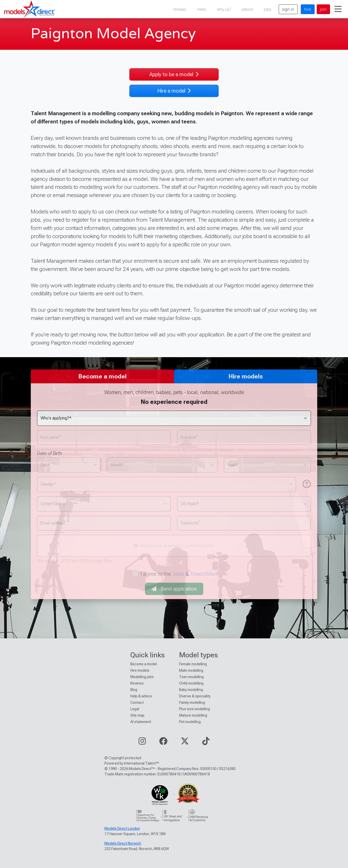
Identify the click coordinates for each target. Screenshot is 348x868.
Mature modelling (193, 715)
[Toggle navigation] (338, 9)
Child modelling (191, 683)
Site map (137, 715)
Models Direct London (122, 828)
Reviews (137, 683)
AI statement (141, 722)
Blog (134, 690)
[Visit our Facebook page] (163, 743)
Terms (178, 574)
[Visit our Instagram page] (142, 743)
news (202, 9)
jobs (268, 9)
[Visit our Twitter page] (185, 743)
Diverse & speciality (195, 696)
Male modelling (191, 670)
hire (308, 9)
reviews (180, 9)
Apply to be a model (174, 74)
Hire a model (174, 91)
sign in (288, 9)
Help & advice (141, 696)
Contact (137, 703)
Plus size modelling (195, 709)
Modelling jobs (142, 677)
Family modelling (192, 703)
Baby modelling (191, 690)
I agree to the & (178, 574)
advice (247, 9)
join (323, 9)
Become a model (144, 664)
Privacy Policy (203, 574)
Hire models (140, 670)
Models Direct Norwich (123, 843)
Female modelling (193, 664)
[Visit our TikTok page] (206, 743)
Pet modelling (190, 722)
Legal (135, 709)
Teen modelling (191, 677)
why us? (224, 9)
